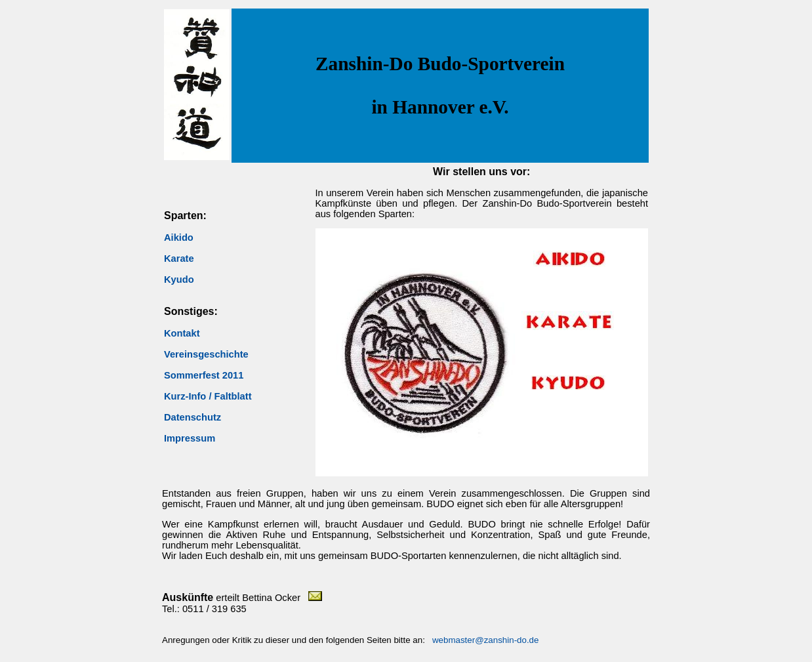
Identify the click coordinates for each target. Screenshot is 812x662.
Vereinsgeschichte (206, 354)
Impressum (190, 438)
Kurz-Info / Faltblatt (208, 396)
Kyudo (179, 279)
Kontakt (182, 333)
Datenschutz (193, 417)
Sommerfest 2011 (204, 375)
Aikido (179, 238)
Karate (179, 259)
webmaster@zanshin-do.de (485, 640)
